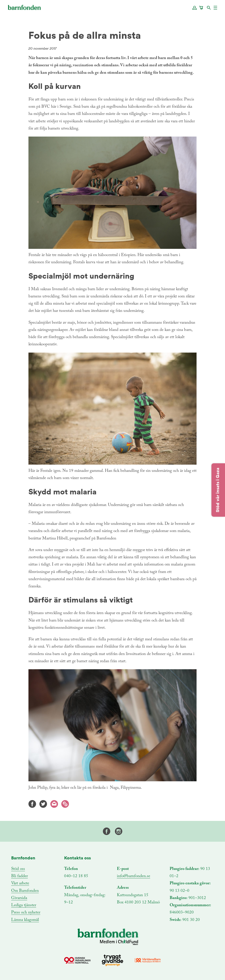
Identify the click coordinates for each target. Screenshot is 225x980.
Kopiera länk (65, 804)
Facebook (32, 804)
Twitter (43, 804)
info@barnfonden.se (134, 876)
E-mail (54, 804)
